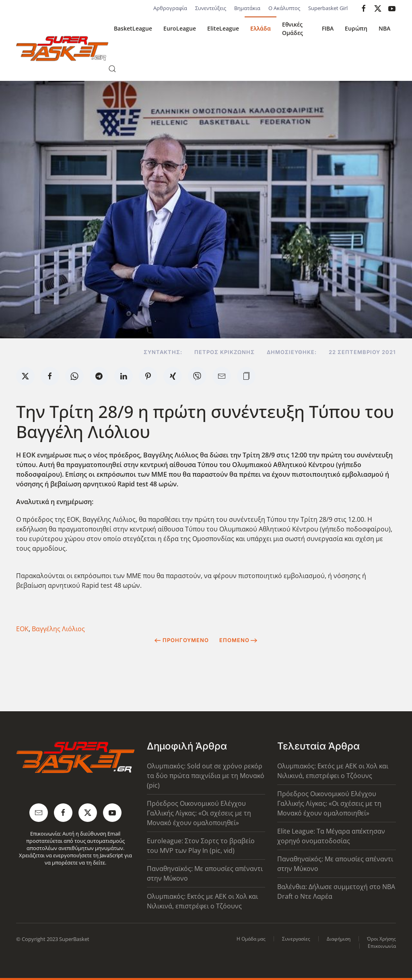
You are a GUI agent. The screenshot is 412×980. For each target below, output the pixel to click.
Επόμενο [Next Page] (238, 640)
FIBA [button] (328, 28)
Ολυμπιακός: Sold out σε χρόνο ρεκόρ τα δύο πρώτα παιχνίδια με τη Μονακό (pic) (206, 776)
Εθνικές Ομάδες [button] (293, 29)
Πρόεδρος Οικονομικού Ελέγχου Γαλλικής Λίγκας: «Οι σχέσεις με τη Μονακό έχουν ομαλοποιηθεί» (199, 813)
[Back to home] (62, 49)
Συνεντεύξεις (211, 8)
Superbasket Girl (328, 8)
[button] (112, 69)
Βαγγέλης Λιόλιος (58, 629)
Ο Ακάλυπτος (284, 8)
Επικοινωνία (382, 946)
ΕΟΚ (22, 629)
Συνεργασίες (296, 939)
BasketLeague (133, 28)
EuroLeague (180, 28)
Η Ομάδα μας (251, 939)
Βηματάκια (247, 8)
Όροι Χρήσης (381, 939)
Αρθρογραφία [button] (170, 8)
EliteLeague (223, 28)
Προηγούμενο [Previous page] (182, 640)
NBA (384, 28)
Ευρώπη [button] (356, 28)
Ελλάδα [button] (261, 28)
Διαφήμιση (339, 939)
